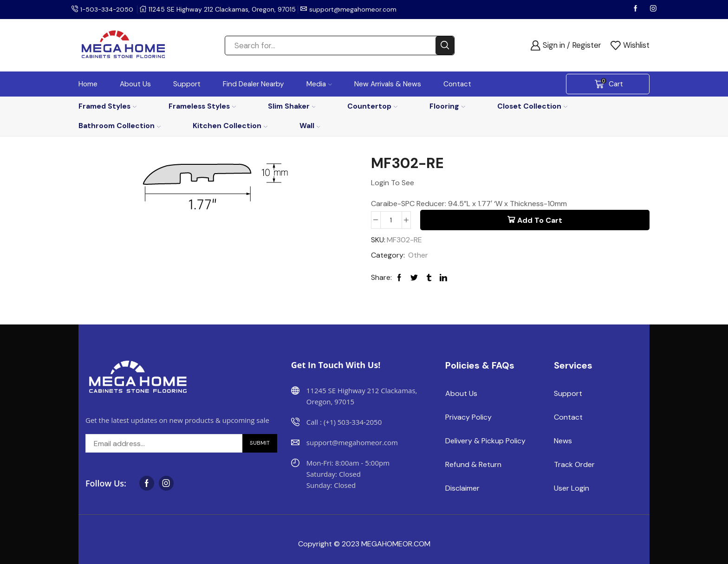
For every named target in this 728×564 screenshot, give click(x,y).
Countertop (372, 106)
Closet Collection (532, 106)
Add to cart (540, 220)
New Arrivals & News (388, 84)
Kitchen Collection (230, 126)
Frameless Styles (202, 106)
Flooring (447, 106)
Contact (457, 84)
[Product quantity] (391, 220)
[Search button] (445, 45)
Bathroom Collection (120, 126)
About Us (135, 84)
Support (187, 84)
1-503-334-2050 (108, 9)
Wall (310, 126)
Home (88, 84)
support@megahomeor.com (355, 9)
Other (418, 255)
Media (319, 84)
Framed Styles (107, 106)
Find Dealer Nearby (253, 84)
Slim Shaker (292, 106)
